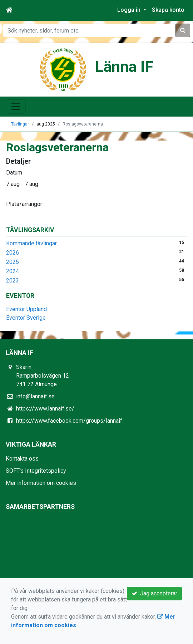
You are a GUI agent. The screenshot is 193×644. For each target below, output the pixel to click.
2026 (13, 253)
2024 (13, 271)
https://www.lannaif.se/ (45, 409)
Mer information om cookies (41, 483)
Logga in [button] (130, 10)
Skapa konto (168, 10)
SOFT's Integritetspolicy (36, 471)
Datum (14, 173)
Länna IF (124, 67)
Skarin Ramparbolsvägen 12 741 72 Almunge (43, 376)
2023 (13, 281)
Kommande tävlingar (31, 243)
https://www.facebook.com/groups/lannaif (69, 421)
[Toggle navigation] (16, 107)
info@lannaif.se (35, 396)
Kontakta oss (22, 459)
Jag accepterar (154, 593)
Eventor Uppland (26, 309)
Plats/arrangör (24, 204)
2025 (13, 262)
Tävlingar (20, 124)
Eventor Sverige (26, 318)
